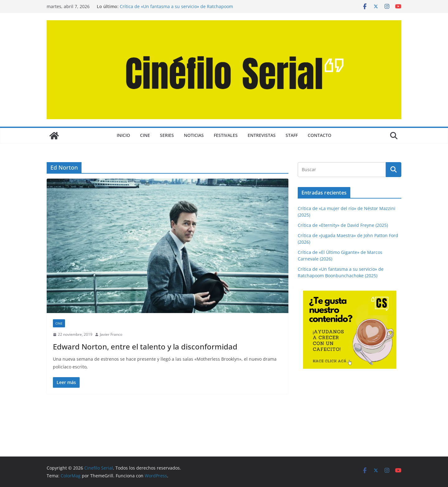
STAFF (292, 135)
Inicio (123, 135)
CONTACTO (320, 135)
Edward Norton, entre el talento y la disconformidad (145, 347)
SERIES (167, 135)
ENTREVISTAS (262, 135)
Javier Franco (111, 334)
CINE (145, 135)
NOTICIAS (194, 135)
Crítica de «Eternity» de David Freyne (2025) (343, 225)
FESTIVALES (226, 135)
